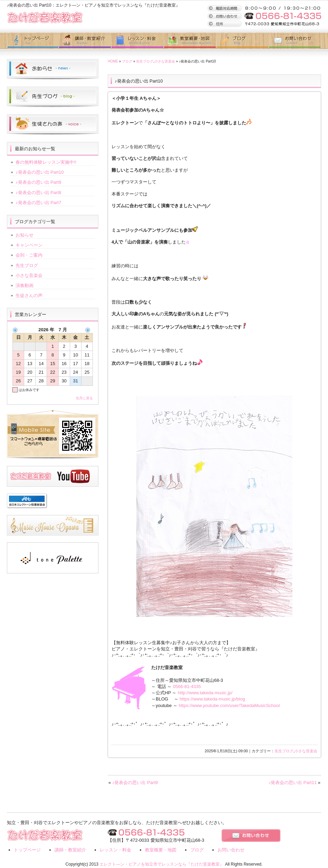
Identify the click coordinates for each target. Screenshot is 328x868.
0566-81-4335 (187, 686)
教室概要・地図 (190, 41)
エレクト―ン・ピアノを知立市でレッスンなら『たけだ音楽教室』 (162, 864)
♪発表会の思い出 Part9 (135, 783)
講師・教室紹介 (85, 41)
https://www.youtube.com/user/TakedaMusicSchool (229, 705)
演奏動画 (25, 285)
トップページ (33, 41)
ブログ (242, 41)
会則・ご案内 (29, 255)
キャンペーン (29, 245)
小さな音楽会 (165, 61)
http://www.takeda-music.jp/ (205, 693)
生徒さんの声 (29, 295)
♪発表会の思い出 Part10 (40, 172)
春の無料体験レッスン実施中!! (46, 162)
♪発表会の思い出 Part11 (293, 783)
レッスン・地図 (137, 41)
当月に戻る (84, 398)
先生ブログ (145, 61)
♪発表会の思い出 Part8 (38, 193)
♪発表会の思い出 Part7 (38, 203)
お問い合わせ (295, 41)
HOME (113, 61)
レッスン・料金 (115, 850)
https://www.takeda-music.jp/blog (212, 699)
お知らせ (25, 235)
